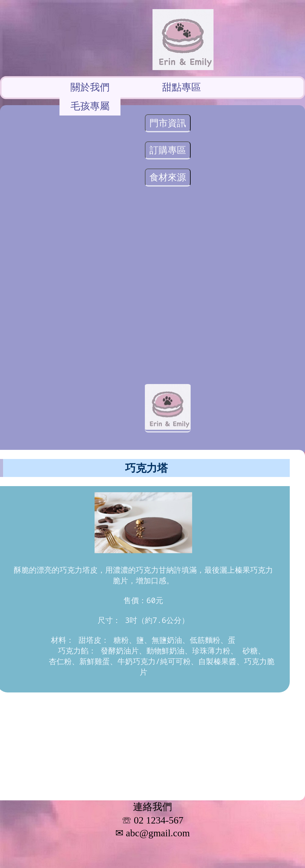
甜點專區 (181, 87)
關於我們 (90, 87)
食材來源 (168, 177)
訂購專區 (168, 150)
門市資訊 (168, 123)
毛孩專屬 (90, 106)
